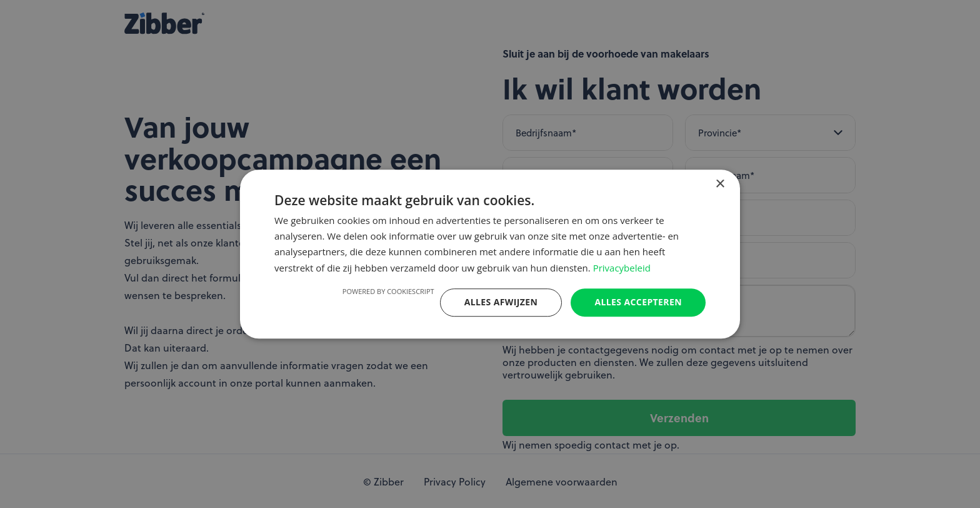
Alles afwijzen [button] (501, 302)
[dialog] (490, 254)
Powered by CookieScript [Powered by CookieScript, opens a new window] (388, 291)
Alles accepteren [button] (638, 302)
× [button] (720, 184)
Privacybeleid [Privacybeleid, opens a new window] (622, 268)
